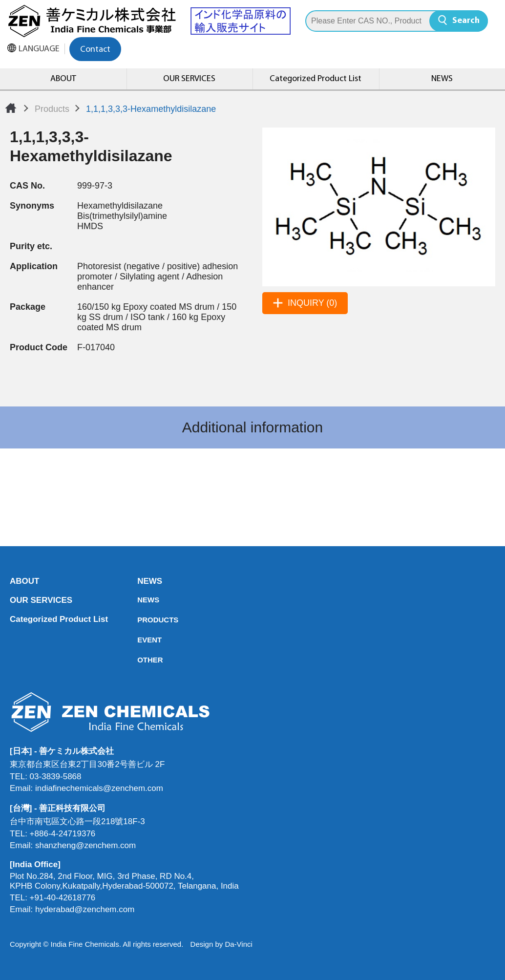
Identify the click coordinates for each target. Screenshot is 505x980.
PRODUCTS (140, 620)
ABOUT (63, 79)
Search (466, 21)
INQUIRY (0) (312, 303)
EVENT (140, 640)
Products (52, 109)
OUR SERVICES (189, 79)
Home (11, 108)
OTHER (140, 660)
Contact (95, 50)
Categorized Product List (316, 79)
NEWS (442, 79)
